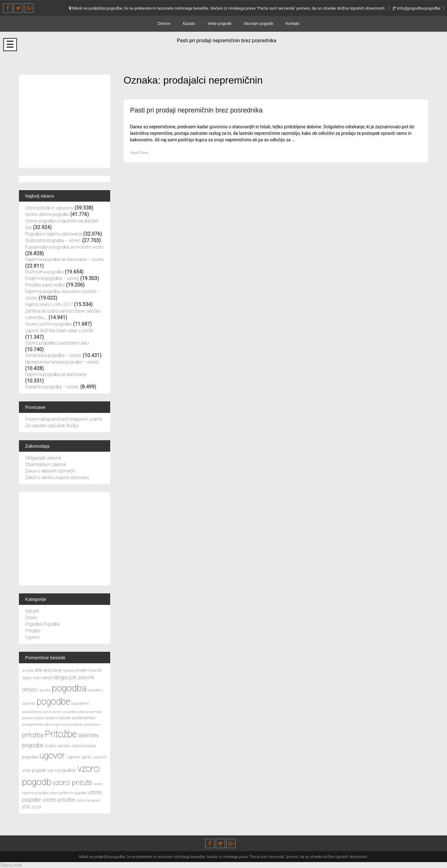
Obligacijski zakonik (43, 458)
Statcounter (13, 865)
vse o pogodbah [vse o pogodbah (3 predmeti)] (62, 770)
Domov (164, 23)
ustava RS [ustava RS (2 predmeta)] (100, 757)
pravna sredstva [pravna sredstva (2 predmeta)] (33, 718)
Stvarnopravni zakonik (46, 464)
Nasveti (32, 611)
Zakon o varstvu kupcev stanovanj (57, 477)
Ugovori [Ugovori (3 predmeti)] (73, 757)
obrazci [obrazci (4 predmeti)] (30, 690)
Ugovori (32, 637)
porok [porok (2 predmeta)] (47, 712)
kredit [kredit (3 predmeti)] (81, 670)
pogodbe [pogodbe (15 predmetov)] (53, 701)
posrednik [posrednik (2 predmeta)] (70, 712)
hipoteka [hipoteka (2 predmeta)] (69, 671)
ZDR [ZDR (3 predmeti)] (26, 807)
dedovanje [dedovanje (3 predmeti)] (52, 670)
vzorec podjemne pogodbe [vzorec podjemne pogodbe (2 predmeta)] (68, 793)
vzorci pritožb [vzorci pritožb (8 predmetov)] (72, 783)
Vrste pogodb (220, 23)
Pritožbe (33, 631)
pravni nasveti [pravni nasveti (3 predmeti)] (59, 718)
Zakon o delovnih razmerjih (50, 471)
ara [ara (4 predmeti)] (38, 670)
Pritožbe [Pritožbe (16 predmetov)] (61, 734)
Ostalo (31, 618)
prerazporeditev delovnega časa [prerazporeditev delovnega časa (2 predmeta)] (45, 725)
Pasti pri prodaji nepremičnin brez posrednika (205, 110)
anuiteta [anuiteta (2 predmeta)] (28, 671)
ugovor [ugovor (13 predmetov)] (52, 756)
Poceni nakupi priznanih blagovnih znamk (64, 419)
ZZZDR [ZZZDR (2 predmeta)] (36, 807)
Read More (140, 153)
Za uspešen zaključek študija (52, 426)
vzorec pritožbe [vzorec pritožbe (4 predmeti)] (59, 800)
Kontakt (292, 23)
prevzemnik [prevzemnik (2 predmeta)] (92, 725)
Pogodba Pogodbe (42, 624)
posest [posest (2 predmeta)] (57, 712)
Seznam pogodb (259, 23)
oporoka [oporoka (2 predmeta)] (45, 690)
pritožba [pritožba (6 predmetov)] (33, 735)
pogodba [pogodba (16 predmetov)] (69, 688)
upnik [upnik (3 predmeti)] (86, 757)
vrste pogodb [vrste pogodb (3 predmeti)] (34, 770)
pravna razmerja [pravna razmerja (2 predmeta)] (90, 712)
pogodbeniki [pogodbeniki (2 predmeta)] (80, 704)
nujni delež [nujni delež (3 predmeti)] (43, 678)
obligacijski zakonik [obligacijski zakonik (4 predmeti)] (74, 677)
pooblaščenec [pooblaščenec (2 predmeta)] (32, 712)
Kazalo (189, 23)
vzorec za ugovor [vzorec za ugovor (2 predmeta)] (88, 800)
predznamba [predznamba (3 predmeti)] (84, 718)
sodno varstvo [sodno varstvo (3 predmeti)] (58, 746)
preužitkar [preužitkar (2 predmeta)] (75, 725)
